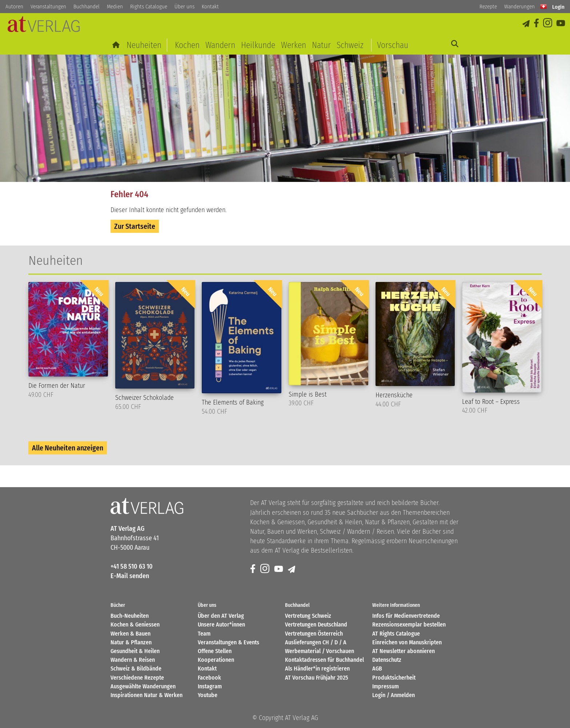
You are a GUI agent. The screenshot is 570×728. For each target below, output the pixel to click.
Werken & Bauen (131, 634)
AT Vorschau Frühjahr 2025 (317, 678)
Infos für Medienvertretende (406, 616)
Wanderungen (519, 7)
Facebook (209, 678)
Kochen (187, 45)
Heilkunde (258, 45)
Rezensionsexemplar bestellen (409, 624)
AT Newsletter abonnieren (404, 651)
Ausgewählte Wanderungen (143, 686)
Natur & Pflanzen (131, 642)
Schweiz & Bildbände (136, 669)
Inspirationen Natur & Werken (146, 695)
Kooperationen (216, 660)
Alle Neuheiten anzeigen (68, 448)
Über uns (184, 7)
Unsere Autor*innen (221, 624)
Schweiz (350, 45)
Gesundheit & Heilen (135, 651)
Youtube (208, 695)
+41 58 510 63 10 (132, 566)
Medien (115, 7)
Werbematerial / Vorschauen (320, 651)
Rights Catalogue (149, 7)
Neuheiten (144, 45)
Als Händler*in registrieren (317, 669)
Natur (321, 45)
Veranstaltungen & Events (228, 642)
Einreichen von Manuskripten (407, 642)
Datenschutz (387, 660)
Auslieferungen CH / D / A (316, 642)
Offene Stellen (215, 651)
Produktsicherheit (394, 678)
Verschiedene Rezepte (137, 678)
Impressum (386, 686)
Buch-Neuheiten (130, 616)
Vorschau (393, 45)
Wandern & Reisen (133, 660)
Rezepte (488, 7)
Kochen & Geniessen (135, 624)
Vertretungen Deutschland (316, 624)
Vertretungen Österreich (314, 634)
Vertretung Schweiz (308, 616)
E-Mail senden (130, 576)
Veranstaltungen (48, 7)
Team (204, 634)
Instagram (210, 686)
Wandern (220, 45)
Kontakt (210, 7)
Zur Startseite (135, 226)
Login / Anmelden (394, 695)
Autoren (14, 7)
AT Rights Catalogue (396, 634)
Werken (294, 45)
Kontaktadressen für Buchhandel (324, 660)
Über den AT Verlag (221, 616)
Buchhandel (87, 7)
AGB (377, 669)
